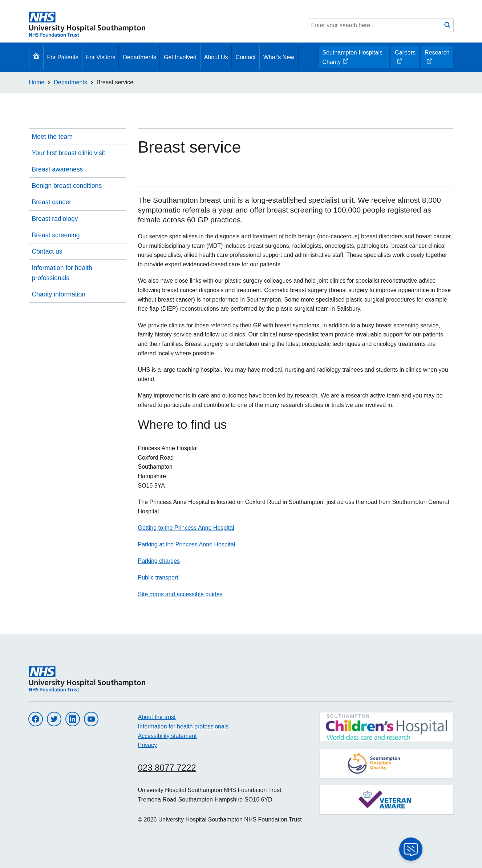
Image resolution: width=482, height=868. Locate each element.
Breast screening (56, 235)
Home (37, 82)
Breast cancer (52, 202)
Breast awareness (58, 169)
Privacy (147, 745)
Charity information (59, 294)
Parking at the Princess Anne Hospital (187, 544)
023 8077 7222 (167, 768)
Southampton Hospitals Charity (352, 59)
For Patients (63, 57)
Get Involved (180, 57)
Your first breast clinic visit (69, 153)
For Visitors (101, 57)
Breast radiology (55, 219)
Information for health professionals (62, 273)
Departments (139, 57)
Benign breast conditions (67, 186)
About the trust (157, 717)
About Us (216, 57)
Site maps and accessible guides (180, 594)
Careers (405, 59)
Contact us (47, 251)
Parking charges (159, 561)
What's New (279, 57)
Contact (246, 57)
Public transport (158, 578)
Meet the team (52, 137)
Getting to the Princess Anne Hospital (186, 528)
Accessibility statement (167, 736)
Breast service (115, 82)
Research (437, 59)
